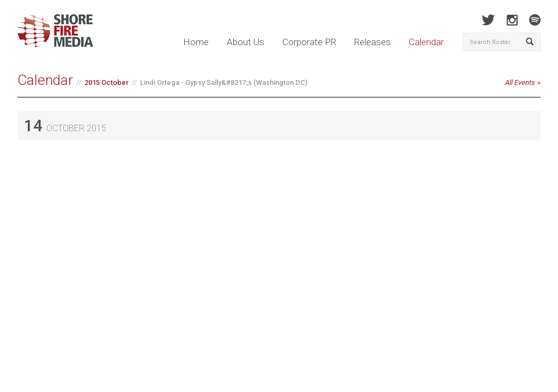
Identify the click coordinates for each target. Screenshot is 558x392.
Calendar (426, 42)
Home (196, 42)
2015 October (107, 82)
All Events (520, 82)
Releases (372, 42)
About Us (245, 42)
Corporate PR (309, 42)
